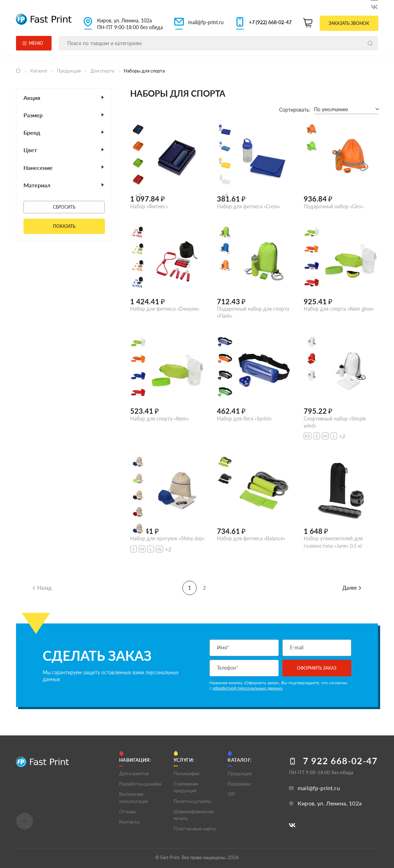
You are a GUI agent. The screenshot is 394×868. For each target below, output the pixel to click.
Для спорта (103, 71)
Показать (64, 226)
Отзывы (127, 811)
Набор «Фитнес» (149, 206)
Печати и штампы (192, 801)
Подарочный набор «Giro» (334, 206)
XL (160, 549)
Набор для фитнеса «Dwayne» (165, 309)
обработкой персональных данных (247, 688)
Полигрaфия (186, 773)
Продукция (69, 71)
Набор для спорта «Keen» (159, 419)
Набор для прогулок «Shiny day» (167, 538)
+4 (225, 195)
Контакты (129, 822)
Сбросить (64, 207)
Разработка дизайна (140, 784)
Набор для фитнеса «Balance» (251, 538)
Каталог (39, 71)
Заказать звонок (349, 23)
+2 (138, 195)
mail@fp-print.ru (206, 22)
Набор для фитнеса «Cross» (249, 206)
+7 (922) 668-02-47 (270, 22)
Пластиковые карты (195, 829)
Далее (352, 588)
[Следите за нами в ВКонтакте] (374, 6)
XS (307, 436)
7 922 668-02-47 (340, 761)
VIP (231, 794)
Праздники (239, 784)
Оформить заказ (317, 668)
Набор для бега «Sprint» (244, 419)
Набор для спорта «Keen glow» (339, 309)
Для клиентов (134, 773)
